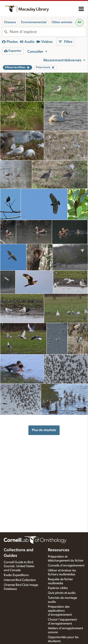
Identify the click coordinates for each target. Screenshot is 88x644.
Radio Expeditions (16, 575)
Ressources (59, 550)
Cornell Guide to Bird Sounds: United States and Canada (19, 566)
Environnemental (34, 22)
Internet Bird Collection (20, 580)
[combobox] (48, 32)
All (79, 22)
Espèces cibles (58, 588)
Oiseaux (10, 22)
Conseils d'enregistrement (66, 566)
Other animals (62, 22)
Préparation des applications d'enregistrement (60, 611)
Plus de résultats (44, 430)
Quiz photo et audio (62, 593)
